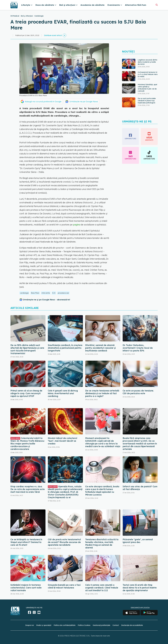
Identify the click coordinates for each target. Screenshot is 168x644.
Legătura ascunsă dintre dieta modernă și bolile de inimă (147, 62)
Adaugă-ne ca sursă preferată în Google (43, 102)
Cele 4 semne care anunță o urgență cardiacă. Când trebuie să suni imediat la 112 (102, 588)
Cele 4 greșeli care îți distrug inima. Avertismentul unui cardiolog (63, 393)
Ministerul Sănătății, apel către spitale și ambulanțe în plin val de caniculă (147, 88)
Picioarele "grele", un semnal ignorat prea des (138, 541)
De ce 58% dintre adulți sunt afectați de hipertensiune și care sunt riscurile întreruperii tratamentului (27, 349)
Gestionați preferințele (101, 625)
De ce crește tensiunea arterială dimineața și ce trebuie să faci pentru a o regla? (102, 393)
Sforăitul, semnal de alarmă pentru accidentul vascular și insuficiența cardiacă (100, 348)
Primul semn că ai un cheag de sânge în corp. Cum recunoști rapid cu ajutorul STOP (26, 393)
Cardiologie (39, 16)
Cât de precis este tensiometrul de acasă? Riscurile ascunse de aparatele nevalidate (64, 542)
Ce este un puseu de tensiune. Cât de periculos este (138, 392)
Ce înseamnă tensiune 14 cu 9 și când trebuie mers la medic (148, 74)
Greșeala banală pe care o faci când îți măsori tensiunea (64, 586)
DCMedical (15, 16)
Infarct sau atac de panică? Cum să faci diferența (140, 488)
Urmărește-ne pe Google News (84, 102)
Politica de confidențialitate (65, 625)
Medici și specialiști (44, 625)
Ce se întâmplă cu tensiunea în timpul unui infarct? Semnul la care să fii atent (26, 542)
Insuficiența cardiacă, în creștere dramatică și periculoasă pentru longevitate (65, 348)
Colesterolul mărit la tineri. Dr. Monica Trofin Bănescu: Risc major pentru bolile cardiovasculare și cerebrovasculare (27, 444)
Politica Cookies (84, 625)
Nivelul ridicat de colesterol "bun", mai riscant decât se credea (63, 441)
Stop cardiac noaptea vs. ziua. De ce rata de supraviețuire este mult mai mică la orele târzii (28, 489)
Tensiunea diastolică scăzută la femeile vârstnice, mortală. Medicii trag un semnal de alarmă (102, 544)
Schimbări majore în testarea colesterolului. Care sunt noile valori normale (26, 588)
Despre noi (30, 625)
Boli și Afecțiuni (27, 16)
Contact (116, 625)
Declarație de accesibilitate (132, 625)
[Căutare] (157, 5)
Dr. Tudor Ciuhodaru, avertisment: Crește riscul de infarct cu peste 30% (138, 348)
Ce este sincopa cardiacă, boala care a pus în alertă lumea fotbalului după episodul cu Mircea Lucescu (102, 491)
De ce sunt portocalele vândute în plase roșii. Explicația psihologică (147, 101)
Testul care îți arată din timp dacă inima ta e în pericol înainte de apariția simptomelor (140, 588)
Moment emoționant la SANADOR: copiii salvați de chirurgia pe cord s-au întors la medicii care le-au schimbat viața (103, 442)
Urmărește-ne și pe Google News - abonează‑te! (46, 300)
